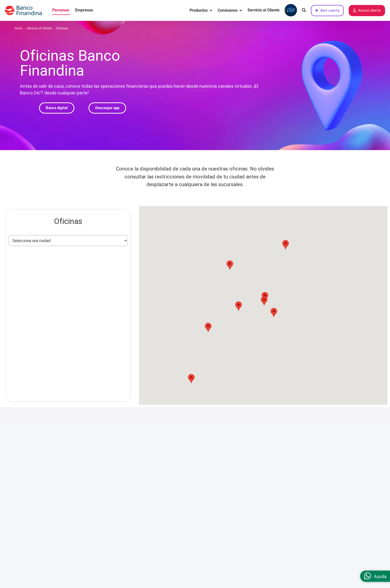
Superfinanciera (217, 464)
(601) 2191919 (329, 455)
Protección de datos (221, 474)
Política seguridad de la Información (235, 522)
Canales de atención (143, 455)
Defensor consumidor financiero (153, 512)
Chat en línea (307, 474)
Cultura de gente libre (61, 455)
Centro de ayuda (140, 464)
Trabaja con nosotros (61, 474)
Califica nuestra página (317, 505)
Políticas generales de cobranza (231, 483)
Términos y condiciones (224, 455)
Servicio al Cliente (264, 10)
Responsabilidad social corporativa (73, 464)
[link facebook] (305, 494)
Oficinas (133, 503)
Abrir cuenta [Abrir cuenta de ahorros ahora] (327, 11)
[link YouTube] (343, 494)
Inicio (19, 28)
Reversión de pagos (220, 493)
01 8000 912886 (330, 464)
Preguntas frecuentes (145, 474)
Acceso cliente (367, 11)
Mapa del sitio (138, 522)
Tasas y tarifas (139, 483)
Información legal (219, 445)
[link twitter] (331, 494)
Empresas (84, 10)
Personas (61, 10)
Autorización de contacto (226, 512)
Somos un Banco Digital (64, 445)
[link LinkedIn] (318, 494)
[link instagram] (292, 494)
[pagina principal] (26, 10)
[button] (57, 108)
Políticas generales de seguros (230, 503)
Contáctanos (307, 445)
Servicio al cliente (142, 445)
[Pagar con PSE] (291, 10)
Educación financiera (144, 493)
